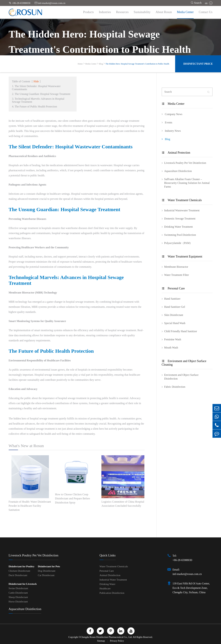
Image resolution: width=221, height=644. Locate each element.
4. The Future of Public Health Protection (35, 107)
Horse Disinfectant (18, 602)
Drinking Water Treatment (179, 227)
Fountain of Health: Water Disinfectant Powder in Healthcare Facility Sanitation (30, 506)
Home (80, 64)
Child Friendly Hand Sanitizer (181, 331)
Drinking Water (107, 584)
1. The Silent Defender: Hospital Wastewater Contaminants (36, 88)
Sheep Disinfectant (18, 597)
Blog (101, 64)
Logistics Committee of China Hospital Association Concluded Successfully (123, 504)
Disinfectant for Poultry (22, 566)
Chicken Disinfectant (19, 571)
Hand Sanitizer (172, 299)
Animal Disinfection (110, 575)
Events (167, 122)
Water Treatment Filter (177, 275)
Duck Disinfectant (18, 575)
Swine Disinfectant (18, 588)
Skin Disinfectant (174, 315)
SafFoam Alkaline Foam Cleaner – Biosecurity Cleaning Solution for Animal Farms (187, 183)
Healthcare (105, 588)
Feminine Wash (173, 339)
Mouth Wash (171, 348)
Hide (36, 81)
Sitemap (101, 641)
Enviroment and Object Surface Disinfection (181, 377)
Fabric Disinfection (175, 387)
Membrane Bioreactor (176, 267)
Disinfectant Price (198, 64)
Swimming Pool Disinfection (180, 235)
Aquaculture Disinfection (178, 171)
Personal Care (173, 288)
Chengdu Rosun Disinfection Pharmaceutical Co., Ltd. (106, 637)
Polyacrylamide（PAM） (178, 243)
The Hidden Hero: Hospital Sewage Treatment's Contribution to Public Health (137, 64)
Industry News (171, 131)
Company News (172, 114)
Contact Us (206, 12)
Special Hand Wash (175, 323)
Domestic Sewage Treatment (180, 219)
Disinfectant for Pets (49, 566)
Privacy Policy (117, 641)
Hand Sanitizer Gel (175, 307)
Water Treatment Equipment (182, 256)
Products (88, 12)
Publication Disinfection (112, 593)
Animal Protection (176, 153)
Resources (122, 12)
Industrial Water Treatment (113, 580)
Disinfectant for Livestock (23, 584)
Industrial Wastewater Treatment (182, 210)
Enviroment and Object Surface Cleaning (184, 363)
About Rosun (164, 12)
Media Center (185, 12)
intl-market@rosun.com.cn (50, 3)
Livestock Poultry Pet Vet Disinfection (185, 163)
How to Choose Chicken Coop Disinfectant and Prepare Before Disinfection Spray (73, 498)
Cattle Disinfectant (18, 593)
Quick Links (108, 555)
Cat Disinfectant (46, 575)
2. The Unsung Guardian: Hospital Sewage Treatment (41, 94)
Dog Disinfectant (47, 571)
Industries (105, 12)
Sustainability (142, 12)
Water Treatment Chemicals (182, 200)
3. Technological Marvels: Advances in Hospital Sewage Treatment (38, 100)
